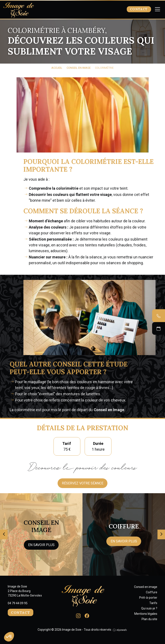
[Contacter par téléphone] (159, 316)
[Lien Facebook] (87, 615)
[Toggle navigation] (158, 9)
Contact (139, 9)
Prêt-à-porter (148, 598)
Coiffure (152, 592)
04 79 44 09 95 (18, 603)
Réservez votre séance (83, 483)
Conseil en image (146, 587)
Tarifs (153, 603)
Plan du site (149, 619)
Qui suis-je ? (149, 608)
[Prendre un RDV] (159, 328)
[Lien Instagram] (78, 615)
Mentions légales (146, 614)
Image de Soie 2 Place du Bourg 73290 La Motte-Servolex (25, 591)
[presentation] (4, 534)
